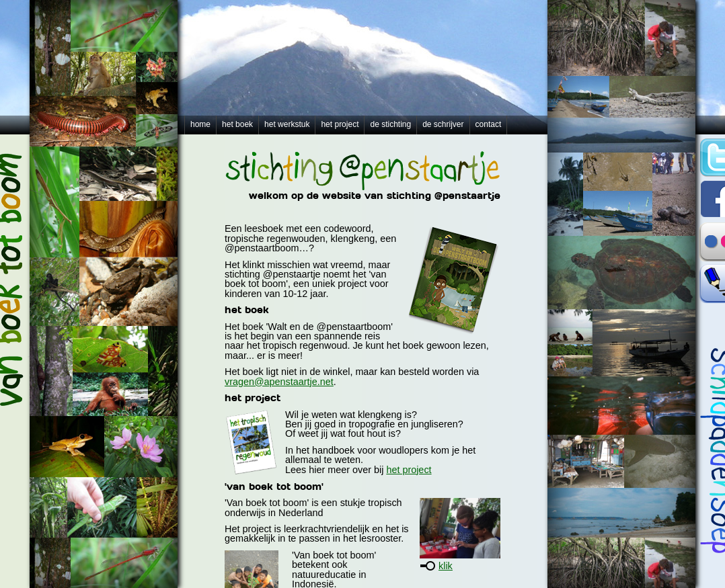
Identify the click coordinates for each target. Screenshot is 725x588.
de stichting (390, 124)
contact (489, 124)
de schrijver (443, 124)
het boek (237, 124)
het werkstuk (287, 124)
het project (340, 124)
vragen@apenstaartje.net (279, 382)
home (200, 124)
